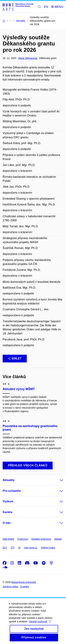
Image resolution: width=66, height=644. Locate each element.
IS (19, 548)
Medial (58, 539)
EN (46, 7)
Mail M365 (8, 539)
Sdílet (15, 358)
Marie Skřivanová (28, 58)
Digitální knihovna (41, 539)
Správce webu (10, 587)
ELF (5, 548)
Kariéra (7, 512)
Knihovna (23, 539)
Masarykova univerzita (23, 582)
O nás (7, 523)
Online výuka (48, 548)
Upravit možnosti (40, 626)
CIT (13, 548)
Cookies (25, 587)
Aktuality (9, 480)
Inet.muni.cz (31, 548)
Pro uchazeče (12, 491)
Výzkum (8, 501)
